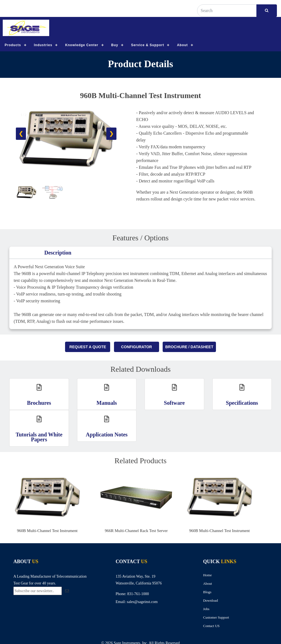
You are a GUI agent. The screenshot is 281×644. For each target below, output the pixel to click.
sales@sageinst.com (142, 602)
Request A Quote (88, 347)
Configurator (137, 347)
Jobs (206, 609)
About (182, 45)
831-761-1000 (138, 594)
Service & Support (147, 45)
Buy (115, 45)
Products (13, 45)
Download (210, 600)
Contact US (211, 626)
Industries (43, 45)
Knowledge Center (82, 45)
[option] (55, 504)
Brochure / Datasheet (189, 347)
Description (58, 253)
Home (207, 575)
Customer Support (216, 617)
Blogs (207, 592)
